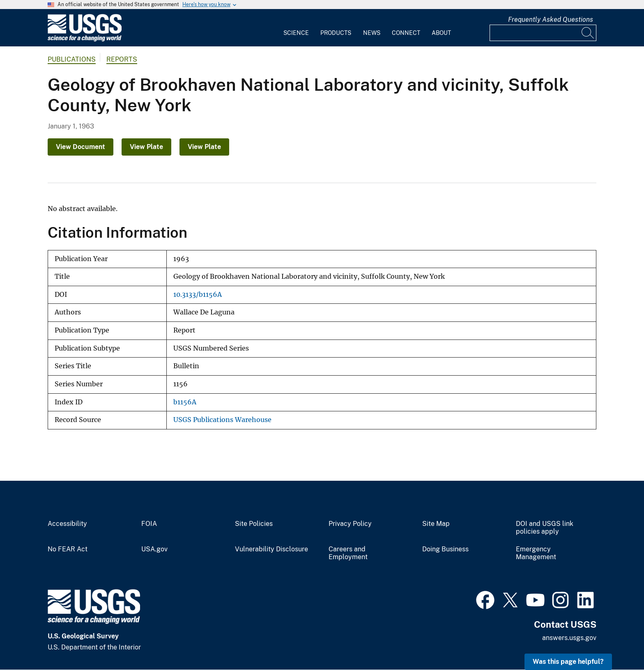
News (372, 33)
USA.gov (154, 549)
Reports (122, 59)
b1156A (185, 402)
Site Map (436, 524)
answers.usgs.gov (569, 638)
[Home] (85, 40)
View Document (80, 147)
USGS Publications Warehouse (222, 420)
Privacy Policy (350, 524)
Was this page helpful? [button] (568, 662)
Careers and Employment (348, 553)
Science (296, 33)
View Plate (146, 147)
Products (336, 33)
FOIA (149, 524)
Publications (72, 59)
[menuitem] (296, 28)
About (441, 33)
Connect (406, 33)
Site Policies (254, 524)
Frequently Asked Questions (551, 20)
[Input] (543, 33)
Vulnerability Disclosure (271, 549)
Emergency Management (536, 553)
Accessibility (67, 524)
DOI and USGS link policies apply (545, 528)
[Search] (588, 33)
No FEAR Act (68, 549)
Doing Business (445, 549)
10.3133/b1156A (198, 295)
